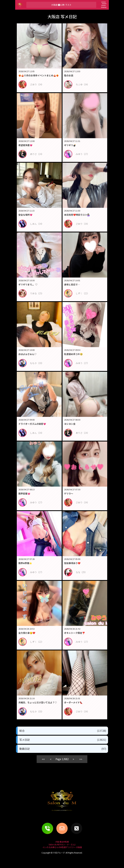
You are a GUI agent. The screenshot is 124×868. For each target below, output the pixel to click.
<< (43, 759)
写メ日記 (63, 740)
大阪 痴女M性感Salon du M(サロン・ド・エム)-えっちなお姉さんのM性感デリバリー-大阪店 (62, 844)
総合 (63, 731)
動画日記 (63, 749)
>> (81, 759)
